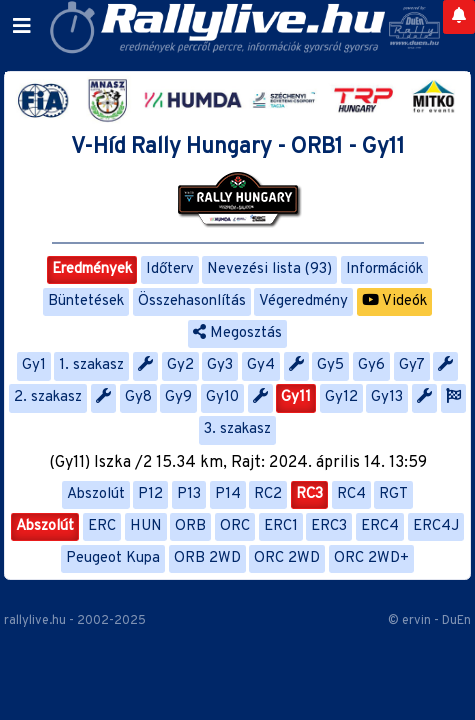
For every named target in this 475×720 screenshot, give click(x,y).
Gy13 (387, 397)
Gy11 (296, 397)
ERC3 (329, 526)
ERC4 (380, 526)
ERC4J (436, 526)
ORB (190, 526)
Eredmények (92, 269)
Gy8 (138, 397)
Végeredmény (303, 301)
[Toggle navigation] (22, 27)
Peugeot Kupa (113, 558)
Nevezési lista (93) (269, 269)
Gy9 (178, 397)
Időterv (170, 269)
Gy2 (180, 365)
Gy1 (34, 365)
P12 (150, 494)
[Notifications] (459, 17)
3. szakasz (237, 429)
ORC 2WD (287, 558)
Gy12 (341, 397)
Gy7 (412, 365)
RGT (393, 494)
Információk (384, 269)
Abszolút (96, 494)
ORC (235, 526)
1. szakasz (91, 365)
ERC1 (281, 526)
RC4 (351, 494)
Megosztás (237, 333)
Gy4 (261, 365)
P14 (228, 494)
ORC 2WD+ (371, 558)
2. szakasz (48, 397)
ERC (102, 526)
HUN (146, 526)
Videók (394, 301)
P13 (189, 494)
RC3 (309, 494)
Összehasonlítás (192, 301)
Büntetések (86, 301)
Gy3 (220, 365)
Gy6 (371, 365)
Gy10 (222, 397)
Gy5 (330, 365)
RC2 (268, 494)
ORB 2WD (207, 558)
